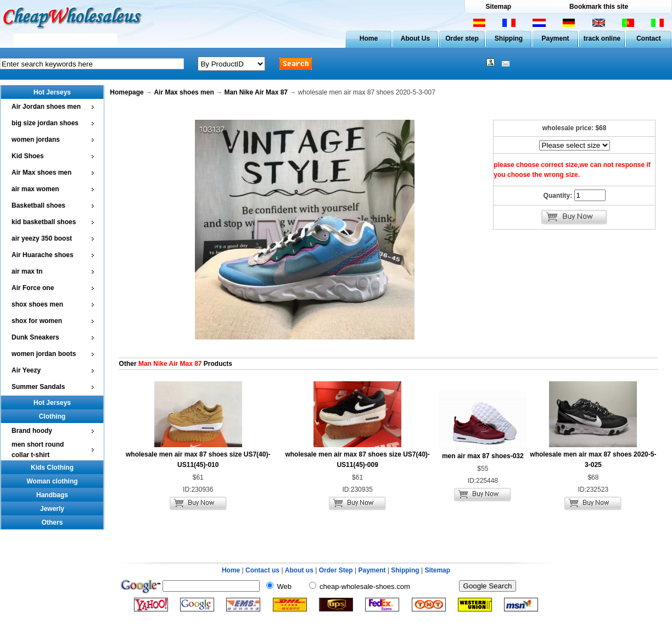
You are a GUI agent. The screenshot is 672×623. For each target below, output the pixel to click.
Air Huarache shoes (43, 255)
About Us (415, 38)
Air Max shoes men (41, 173)
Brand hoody (32, 431)
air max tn (27, 271)
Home (369, 38)
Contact (649, 38)
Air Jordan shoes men (46, 107)
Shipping (509, 38)
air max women (35, 189)
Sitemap (498, 7)
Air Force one (33, 288)
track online (602, 38)
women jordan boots (44, 354)
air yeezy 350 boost (42, 238)
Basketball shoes (38, 205)
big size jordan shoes (45, 123)
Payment (555, 38)
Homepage (127, 92)
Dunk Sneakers (35, 337)
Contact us (262, 570)
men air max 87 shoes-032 (483, 456)
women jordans (36, 140)
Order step (462, 38)
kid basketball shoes (44, 222)
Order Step (337, 570)
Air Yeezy (26, 370)
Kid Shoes (28, 156)
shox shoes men (37, 304)
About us (299, 570)
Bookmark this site (599, 7)
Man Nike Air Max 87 (256, 92)
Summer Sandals (38, 387)
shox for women (37, 321)
